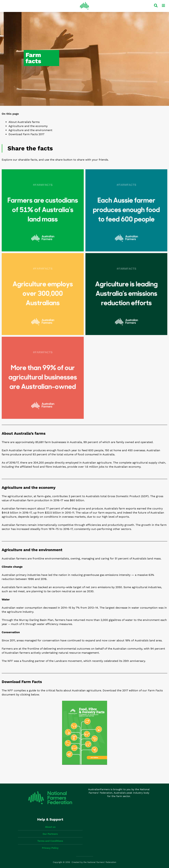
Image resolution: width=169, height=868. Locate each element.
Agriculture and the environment (30, 130)
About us (50, 827)
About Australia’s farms (24, 122)
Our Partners (50, 834)
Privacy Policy (50, 848)
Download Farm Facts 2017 (26, 134)
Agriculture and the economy (28, 126)
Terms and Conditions (50, 841)
